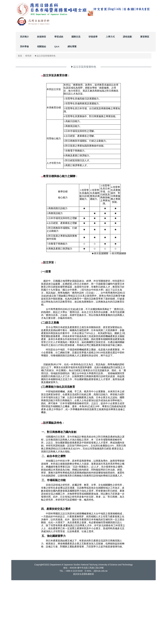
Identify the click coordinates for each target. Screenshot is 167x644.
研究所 (28, 119)
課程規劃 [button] (127, 100)
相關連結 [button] (42, 109)
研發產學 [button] (93, 100)
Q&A (57, 109)
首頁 (20, 119)
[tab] (105, 90)
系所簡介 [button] (24, 100)
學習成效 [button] (59, 100)
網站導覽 (72, 109)
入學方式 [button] (110, 100)
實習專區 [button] (145, 100)
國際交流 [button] (76, 100)
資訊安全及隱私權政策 (83, 637)
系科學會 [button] (24, 109)
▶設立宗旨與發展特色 (45, 119)
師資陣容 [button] (42, 100)
